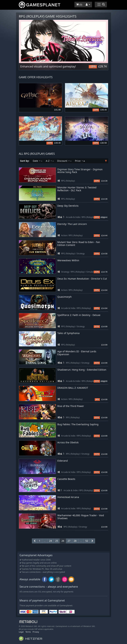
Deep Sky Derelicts (68, 206)
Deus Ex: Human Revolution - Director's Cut (82, 279)
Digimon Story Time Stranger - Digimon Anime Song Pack (80, 171)
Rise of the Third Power (71, 406)
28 (75, 541)
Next (104, 41)
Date (38, 161)
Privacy (36, 632)
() (79, 5)
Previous (23, 41)
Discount (64, 161)
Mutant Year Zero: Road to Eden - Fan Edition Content (79, 244)
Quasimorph (65, 297)
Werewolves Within (68, 260)
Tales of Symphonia (68, 333)
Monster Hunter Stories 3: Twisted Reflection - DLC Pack (77, 189)
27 (69, 541)
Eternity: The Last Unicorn (72, 224)
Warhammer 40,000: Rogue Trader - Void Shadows (81, 517)
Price (80, 161)
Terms (28, 632)
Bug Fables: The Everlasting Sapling (78, 424)
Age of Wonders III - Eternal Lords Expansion (77, 353)
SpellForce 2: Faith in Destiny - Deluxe (79, 315)
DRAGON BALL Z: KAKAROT (73, 388)
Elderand (63, 461)
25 (57, 541)
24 (51, 541)
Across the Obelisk (68, 442)
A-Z (50, 161)
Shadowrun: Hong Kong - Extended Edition (82, 370)
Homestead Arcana (68, 497)
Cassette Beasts (66, 479)
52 (87, 541)
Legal (21, 632)
